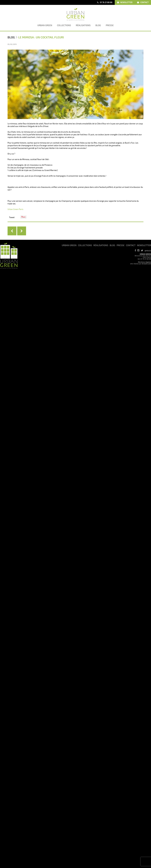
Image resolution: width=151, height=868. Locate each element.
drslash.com (146, 264)
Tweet (12, 217)
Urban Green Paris (15, 209)
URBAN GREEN (69, 245)
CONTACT (143, 2)
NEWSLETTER (125, 2)
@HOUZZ (148, 251)
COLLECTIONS (85, 245)
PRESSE (121, 245)
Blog (11, 37)
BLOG (112, 245)
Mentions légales (144, 262)
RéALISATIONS (101, 245)
